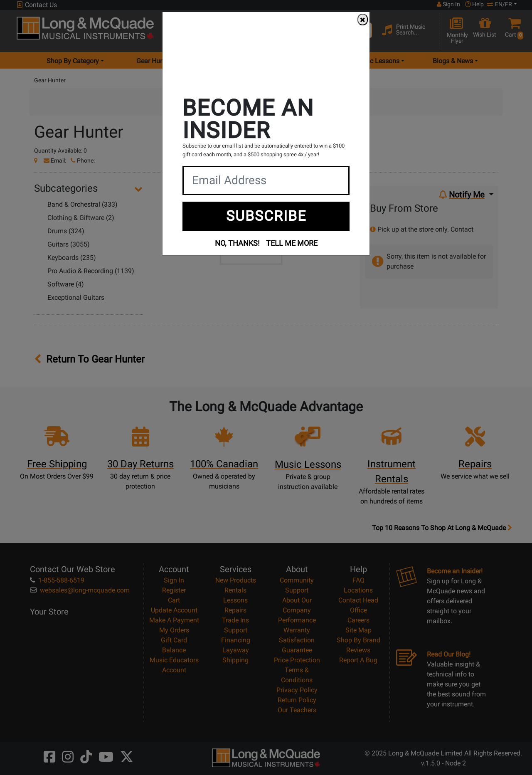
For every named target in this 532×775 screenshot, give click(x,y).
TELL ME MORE (292, 243)
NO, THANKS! (237, 243)
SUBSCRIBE (266, 216)
